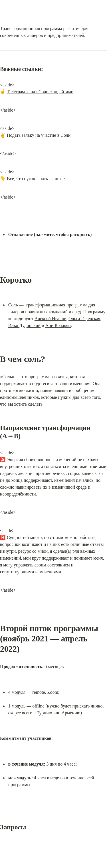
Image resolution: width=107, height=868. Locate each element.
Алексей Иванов (50, 319)
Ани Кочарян (58, 325)
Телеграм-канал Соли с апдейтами (40, 92)
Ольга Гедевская (84, 319)
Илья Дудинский (24, 325)
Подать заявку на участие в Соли (39, 135)
